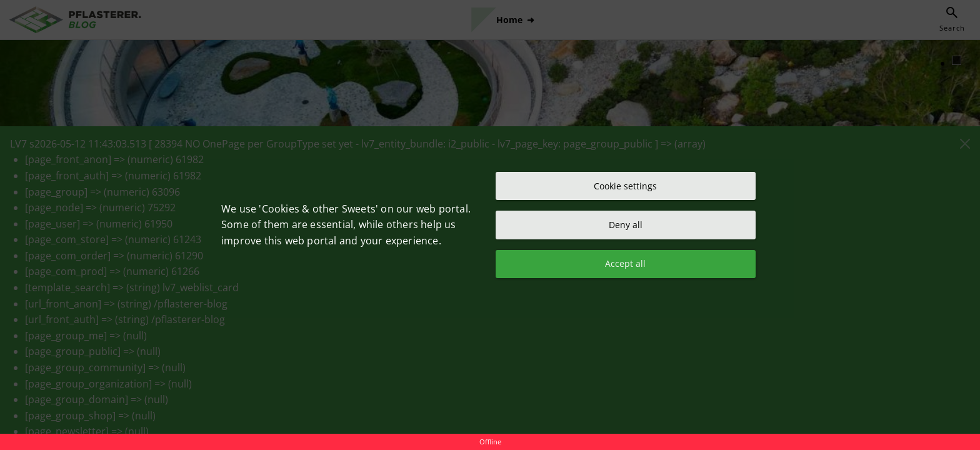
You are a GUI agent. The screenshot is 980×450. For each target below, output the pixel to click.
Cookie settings (625, 184)
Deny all (626, 225)
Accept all (625, 265)
